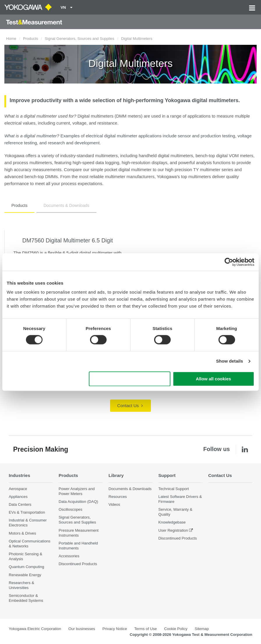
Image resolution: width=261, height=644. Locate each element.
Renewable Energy (25, 575)
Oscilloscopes (70, 509)
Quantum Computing (27, 567)
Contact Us (130, 406)
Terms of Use (146, 629)
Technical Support (174, 489)
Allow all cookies (213, 379)
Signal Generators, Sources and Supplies (80, 39)
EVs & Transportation (27, 512)
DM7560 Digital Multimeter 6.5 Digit (67, 240)
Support (167, 475)
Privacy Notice (114, 629)
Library (116, 475)
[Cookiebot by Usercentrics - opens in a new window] (229, 262)
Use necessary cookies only (130, 379)
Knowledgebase (172, 522)
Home (11, 39)
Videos (114, 504)
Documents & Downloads (66, 205)
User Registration (173, 530)
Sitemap (202, 629)
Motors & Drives (22, 533)
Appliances (18, 497)
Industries (20, 475)
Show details (230, 361)
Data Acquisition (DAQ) (78, 502)
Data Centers (20, 504)
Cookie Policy (176, 629)
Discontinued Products (78, 564)
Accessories (69, 556)
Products (30, 39)
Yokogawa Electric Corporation (35, 629)
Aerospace (18, 489)
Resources (118, 497)
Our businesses (82, 629)
